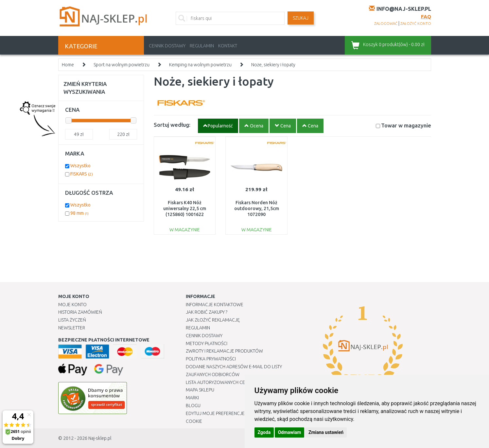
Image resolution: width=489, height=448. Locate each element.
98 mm (79, 213)
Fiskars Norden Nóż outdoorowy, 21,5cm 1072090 (257, 208)
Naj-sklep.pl (100, 438)
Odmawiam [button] (290, 432)
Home (68, 65)
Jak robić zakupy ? (207, 312)
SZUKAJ (301, 18)
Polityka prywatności (211, 359)
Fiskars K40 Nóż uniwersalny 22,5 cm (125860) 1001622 (185, 208)
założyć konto (416, 24)
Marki (192, 398)
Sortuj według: (172, 125)
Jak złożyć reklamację (213, 320)
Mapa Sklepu (200, 390)
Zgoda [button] (264, 432)
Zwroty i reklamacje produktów (224, 351)
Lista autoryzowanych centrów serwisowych (239, 382)
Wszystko (80, 166)
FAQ (426, 17)
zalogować (386, 24)
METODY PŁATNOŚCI (207, 343)
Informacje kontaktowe (215, 305)
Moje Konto (72, 305)
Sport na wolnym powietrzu (122, 65)
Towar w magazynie (406, 125)
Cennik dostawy (167, 46)
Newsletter (72, 328)
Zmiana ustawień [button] (326, 432)
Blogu (193, 406)
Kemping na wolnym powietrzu (200, 65)
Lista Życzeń (72, 320)
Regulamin (202, 46)
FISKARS (82, 174)
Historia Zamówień (80, 312)
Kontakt (228, 46)
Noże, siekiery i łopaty (273, 65)
